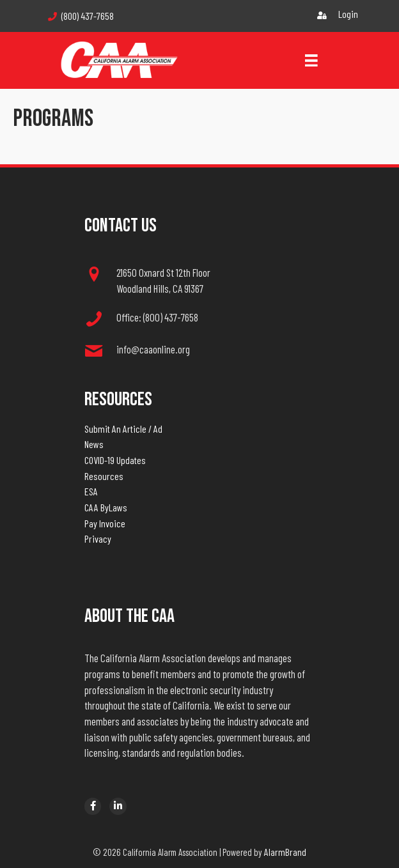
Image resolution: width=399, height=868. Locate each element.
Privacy (98, 539)
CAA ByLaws (106, 507)
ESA (91, 491)
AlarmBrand (285, 852)
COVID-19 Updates (115, 460)
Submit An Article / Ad (123, 429)
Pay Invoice (105, 523)
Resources (104, 476)
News (94, 444)
